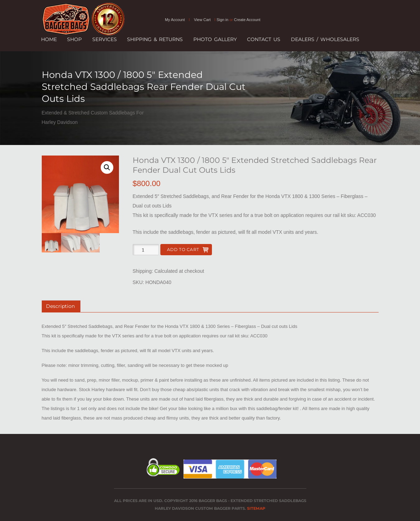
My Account (175, 20)
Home (49, 39)
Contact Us (264, 39)
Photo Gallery (215, 39)
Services (105, 39)
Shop (74, 39)
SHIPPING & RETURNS (155, 39)
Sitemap (256, 508)
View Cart (202, 20)
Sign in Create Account (238, 20)
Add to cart (183, 249)
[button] (107, 167)
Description (60, 306)
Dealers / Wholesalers (325, 39)
